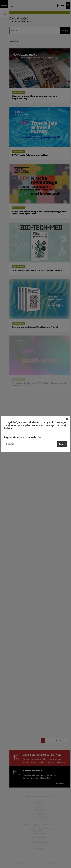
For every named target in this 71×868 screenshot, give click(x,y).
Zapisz (62, 444)
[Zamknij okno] (67, 419)
